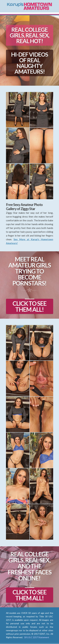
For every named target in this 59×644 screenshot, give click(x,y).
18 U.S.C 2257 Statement (37, 637)
